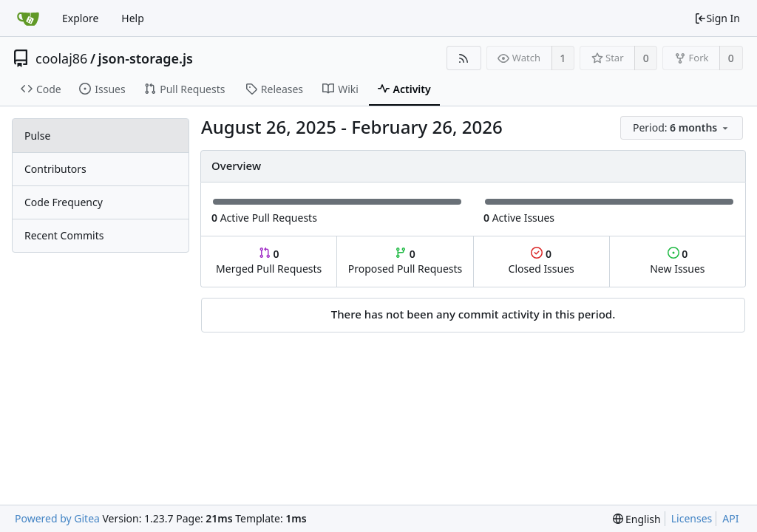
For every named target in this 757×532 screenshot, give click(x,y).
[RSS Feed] (464, 58)
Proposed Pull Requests (405, 261)
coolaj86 (61, 58)
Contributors (55, 169)
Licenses (692, 518)
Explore (80, 18)
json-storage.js (146, 58)
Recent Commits (64, 235)
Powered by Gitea (57, 518)
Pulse (37, 136)
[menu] (683, 128)
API (730, 518)
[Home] (28, 18)
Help (133, 18)
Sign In (717, 18)
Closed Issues (542, 261)
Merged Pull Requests (269, 261)
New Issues (677, 261)
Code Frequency (64, 202)
